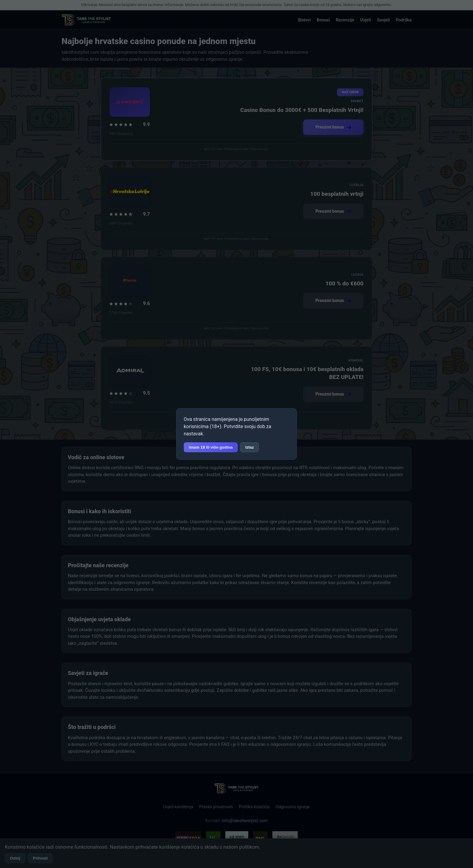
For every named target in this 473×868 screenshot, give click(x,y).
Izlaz (249, 447)
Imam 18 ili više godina (211, 447)
